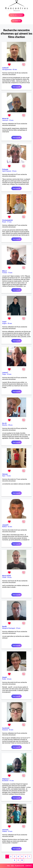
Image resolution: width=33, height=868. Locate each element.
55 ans (14, 171)
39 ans (18, 628)
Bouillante (5, 781)
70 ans (10, 273)
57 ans (9, 222)
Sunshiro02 (6, 728)
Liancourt (5, 120)
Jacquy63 (5, 525)
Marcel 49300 (7, 576)
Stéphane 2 (6, 779)
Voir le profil (16, 87)
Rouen (4, 222)
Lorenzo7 (5, 373)
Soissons (5, 730)
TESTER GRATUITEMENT (16, 15)
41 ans (12, 781)
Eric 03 (4, 423)
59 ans (10, 323)
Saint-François (7, 171)
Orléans (5, 831)
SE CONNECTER (16, 21)
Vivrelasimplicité (7, 220)
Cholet (4, 577)
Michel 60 (5, 119)
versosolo (5, 830)
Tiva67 (4, 322)
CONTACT (29, 866)
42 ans (11, 730)
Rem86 (4, 627)
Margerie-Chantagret (9, 628)
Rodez (4, 679)
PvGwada (5, 169)
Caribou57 (5, 68)
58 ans (10, 425)
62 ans (10, 527)
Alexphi (5, 677)
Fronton (5, 273)
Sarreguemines (7, 69)
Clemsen (5, 474)
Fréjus (4, 374)
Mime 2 (5, 271)
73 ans (9, 476)
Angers (4, 323)
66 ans (9, 679)
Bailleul (4, 527)
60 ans (15, 69)
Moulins (5, 425)
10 (22, 860)
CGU (12, 866)
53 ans (11, 120)
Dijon (4, 476)
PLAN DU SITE (20, 866)
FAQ (8, 866)
